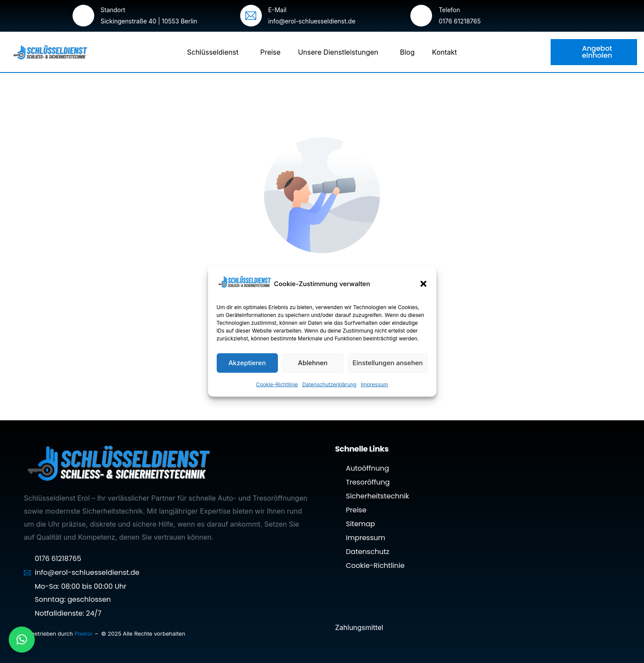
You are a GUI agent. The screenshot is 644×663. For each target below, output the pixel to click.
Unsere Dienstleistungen (340, 52)
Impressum (375, 384)
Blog (407, 52)
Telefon (449, 10)
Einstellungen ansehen (388, 363)
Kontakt (444, 52)
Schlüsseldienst (215, 52)
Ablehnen (313, 363)
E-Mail (277, 10)
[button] (423, 284)
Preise (270, 52)
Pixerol (84, 634)
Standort (113, 10)
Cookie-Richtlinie (277, 384)
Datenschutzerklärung (329, 384)
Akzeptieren (247, 363)
